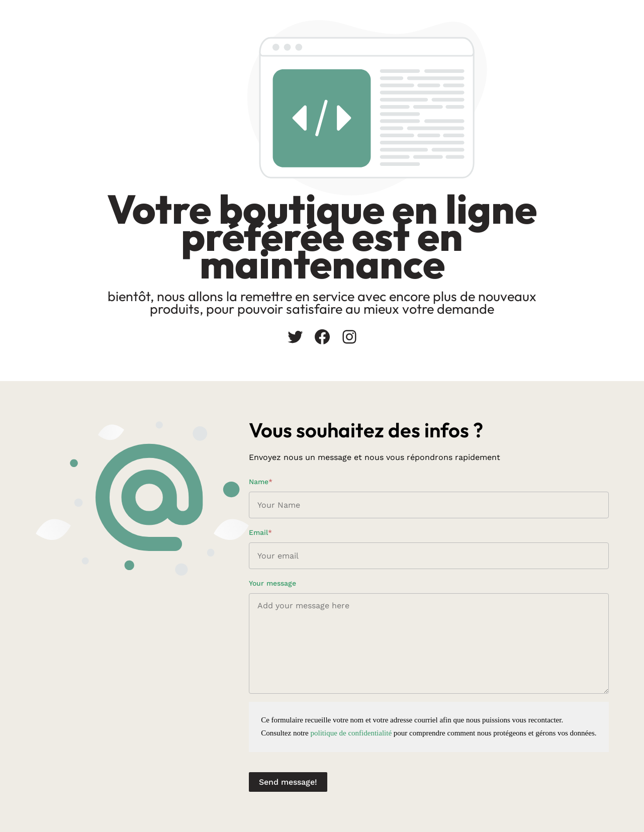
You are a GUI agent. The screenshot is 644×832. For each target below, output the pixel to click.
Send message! (288, 782)
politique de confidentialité (351, 733)
